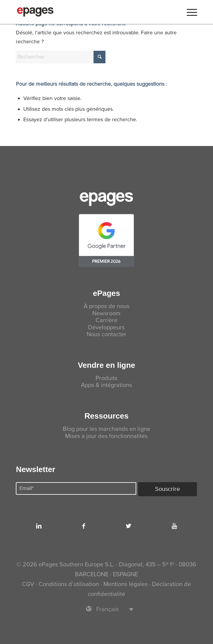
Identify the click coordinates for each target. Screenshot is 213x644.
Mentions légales (125, 584)
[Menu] (189, 12)
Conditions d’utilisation (69, 584)
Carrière (106, 321)
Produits (106, 378)
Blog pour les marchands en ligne (106, 429)
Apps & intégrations (106, 385)
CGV (28, 584)
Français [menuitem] (107, 610)
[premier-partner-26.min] (106, 240)
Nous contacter (106, 335)
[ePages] (88, 12)
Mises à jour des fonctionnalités (106, 436)
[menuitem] (189, 12)
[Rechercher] (61, 57)
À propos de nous (106, 306)
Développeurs (106, 328)
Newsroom (106, 314)
